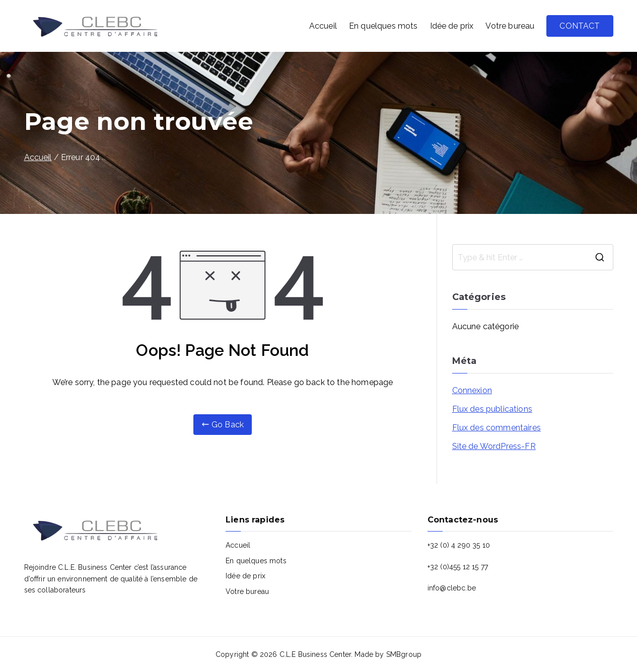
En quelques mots (383, 26)
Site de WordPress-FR (494, 446)
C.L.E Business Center (315, 654)
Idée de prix (452, 26)
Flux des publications (492, 409)
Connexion (472, 390)
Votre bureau (510, 26)
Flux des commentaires (497, 428)
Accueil (323, 26)
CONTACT (580, 26)
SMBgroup (404, 654)
